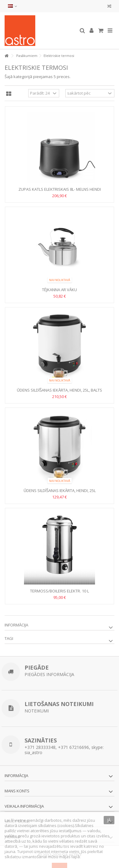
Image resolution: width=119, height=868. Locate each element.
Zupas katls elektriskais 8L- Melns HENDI (60, 189)
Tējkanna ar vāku (60, 290)
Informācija (16, 625)
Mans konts (17, 791)
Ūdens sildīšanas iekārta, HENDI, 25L (60, 490)
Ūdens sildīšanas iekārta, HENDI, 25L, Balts (60, 390)
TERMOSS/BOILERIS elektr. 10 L (60, 591)
